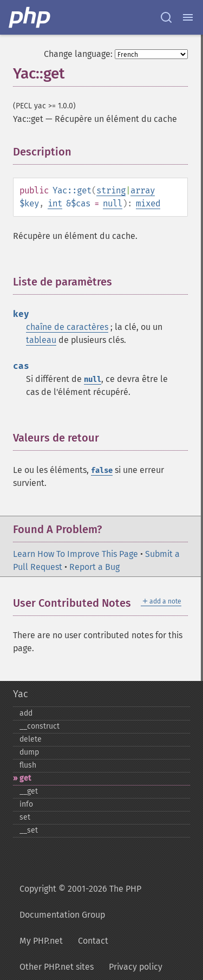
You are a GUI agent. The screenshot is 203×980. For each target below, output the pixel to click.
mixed (148, 203)
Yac (21, 694)
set (25, 817)
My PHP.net (41, 941)
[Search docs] (166, 17)
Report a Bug (94, 567)
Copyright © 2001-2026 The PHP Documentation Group (80, 902)
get (25, 778)
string (111, 190)
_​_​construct (40, 726)
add (26, 713)
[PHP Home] (30, 17)
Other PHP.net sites (57, 967)
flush (28, 765)
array (143, 190)
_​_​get (29, 791)
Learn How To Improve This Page (76, 554)
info (26, 804)
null (113, 203)
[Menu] (188, 17)
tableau (41, 340)
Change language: (78, 54)
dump (29, 752)
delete (31, 739)
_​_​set (29, 830)
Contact (93, 941)
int (55, 203)
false (102, 470)
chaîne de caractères (67, 327)
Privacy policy (136, 967)
